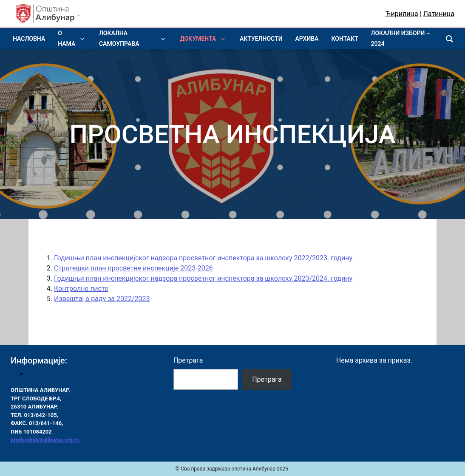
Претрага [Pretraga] (267, 379)
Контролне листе (81, 289)
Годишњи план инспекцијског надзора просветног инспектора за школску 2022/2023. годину (203, 258)
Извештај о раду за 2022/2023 (102, 299)
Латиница (439, 14)
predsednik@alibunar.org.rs (45, 440)
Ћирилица (402, 14)
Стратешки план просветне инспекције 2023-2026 (133, 268)
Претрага (188, 360)
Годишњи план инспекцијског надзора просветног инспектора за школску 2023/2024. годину (203, 278)
